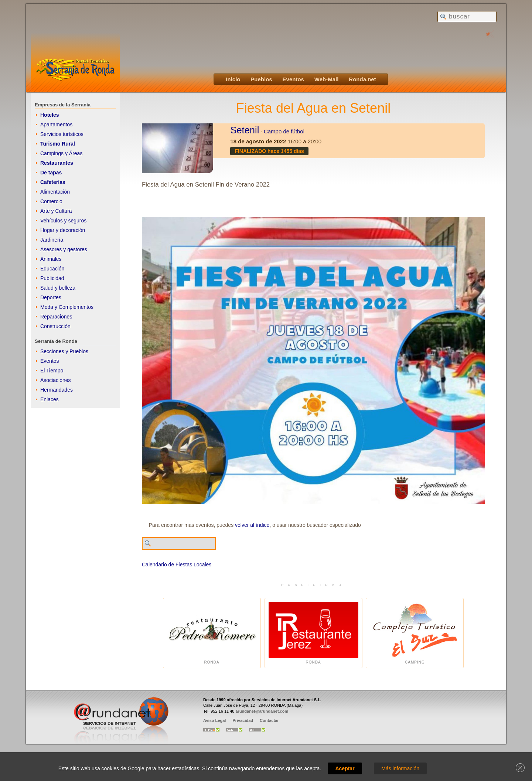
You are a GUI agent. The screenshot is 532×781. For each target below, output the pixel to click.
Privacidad (243, 720)
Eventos (293, 79)
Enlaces (50, 399)
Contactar (269, 720)
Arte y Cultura (56, 211)
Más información (400, 768)
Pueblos (261, 79)
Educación (52, 269)
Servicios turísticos (62, 134)
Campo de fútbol (284, 131)
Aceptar (345, 768)
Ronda (212, 633)
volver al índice (252, 525)
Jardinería (52, 240)
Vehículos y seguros (63, 221)
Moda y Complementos (67, 307)
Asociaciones (56, 380)
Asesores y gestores (64, 249)
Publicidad (52, 278)
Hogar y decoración (63, 230)
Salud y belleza (58, 288)
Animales (51, 259)
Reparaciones (56, 317)
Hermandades (57, 390)
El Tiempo (52, 371)
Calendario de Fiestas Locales (177, 565)
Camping (415, 633)
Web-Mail (327, 79)
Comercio (51, 201)
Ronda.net (362, 79)
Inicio (233, 79)
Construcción (55, 326)
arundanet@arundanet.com (262, 711)
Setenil (245, 130)
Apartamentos (56, 125)
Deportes (51, 297)
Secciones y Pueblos (64, 351)
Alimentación (55, 192)
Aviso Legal (214, 720)
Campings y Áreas (61, 153)
